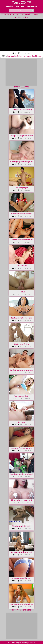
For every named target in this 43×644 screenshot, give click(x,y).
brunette (29, 56)
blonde (16, 56)
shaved (34, 56)
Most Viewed (20, 6)
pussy (24, 56)
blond (20, 56)
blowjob (39, 56)
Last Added (10, 6)
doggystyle (11, 56)
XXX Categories (32, 6)
